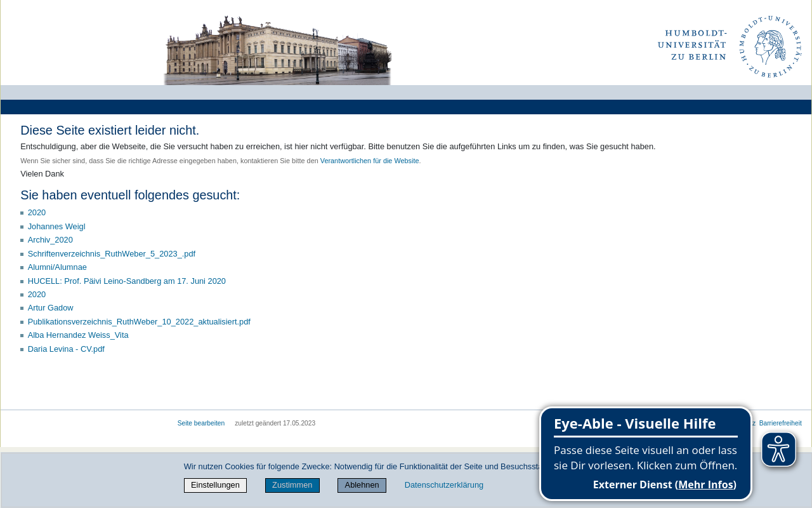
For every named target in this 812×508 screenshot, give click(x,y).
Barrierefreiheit (781, 423)
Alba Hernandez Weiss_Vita (78, 335)
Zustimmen (292, 485)
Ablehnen (362, 485)
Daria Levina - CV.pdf (66, 349)
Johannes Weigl (57, 226)
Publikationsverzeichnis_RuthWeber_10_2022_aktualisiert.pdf (139, 322)
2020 (37, 212)
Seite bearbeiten (201, 423)
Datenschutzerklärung (444, 485)
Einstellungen (215, 485)
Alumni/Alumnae (57, 267)
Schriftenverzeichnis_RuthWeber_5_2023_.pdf (112, 254)
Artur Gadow (51, 308)
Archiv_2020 (50, 240)
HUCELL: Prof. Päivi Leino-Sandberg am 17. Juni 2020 (127, 281)
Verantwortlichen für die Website (370, 161)
